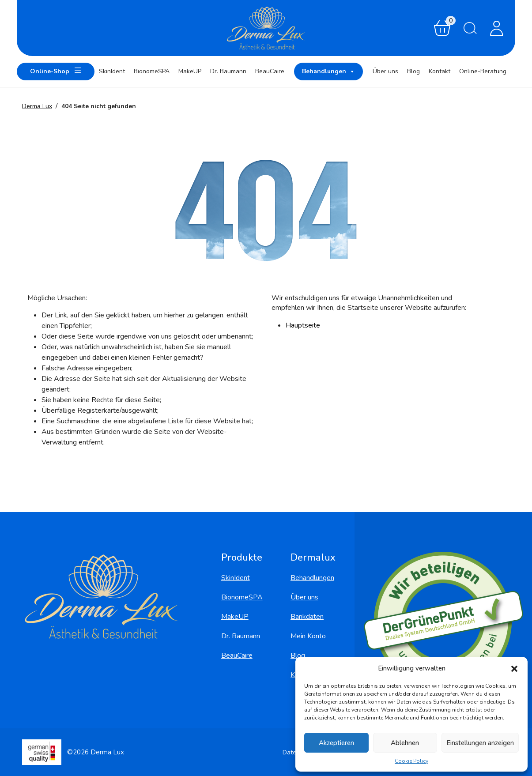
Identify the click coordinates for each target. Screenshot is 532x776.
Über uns (385, 71)
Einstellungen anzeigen (480, 743)
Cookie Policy (411, 761)
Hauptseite (303, 325)
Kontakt (440, 71)
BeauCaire (270, 71)
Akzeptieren (336, 743)
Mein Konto (308, 636)
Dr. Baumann (228, 71)
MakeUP (190, 71)
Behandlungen (328, 72)
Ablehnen (405, 743)
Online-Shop (56, 70)
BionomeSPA (152, 71)
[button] (514, 668)
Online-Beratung (483, 71)
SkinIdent (112, 71)
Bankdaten (307, 617)
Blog (413, 71)
